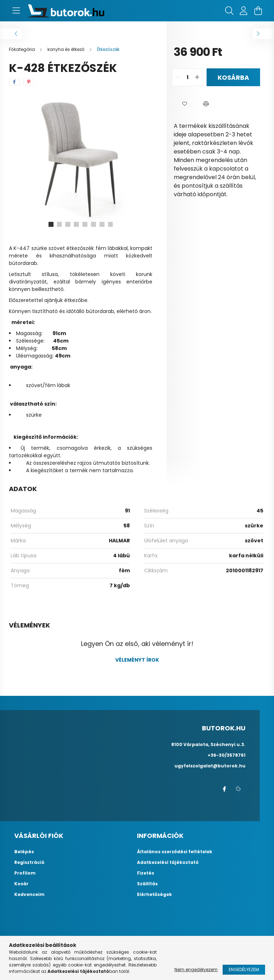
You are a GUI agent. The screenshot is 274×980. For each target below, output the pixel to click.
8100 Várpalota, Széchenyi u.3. (208, 744)
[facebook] (14, 82)
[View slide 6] (93, 224)
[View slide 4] (76, 224)
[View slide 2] (59, 224)
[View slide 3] (68, 224)
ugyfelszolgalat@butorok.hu (210, 766)
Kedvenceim (29, 895)
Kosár (21, 884)
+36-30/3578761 (227, 755)
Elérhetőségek (154, 895)
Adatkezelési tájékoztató (168, 862)
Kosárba (233, 77)
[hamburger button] (16, 11)
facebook (224, 789)
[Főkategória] (22, 49)
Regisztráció (29, 862)
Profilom (25, 873)
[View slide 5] (85, 224)
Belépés (24, 852)
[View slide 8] (111, 224)
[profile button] (244, 11)
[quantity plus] (197, 77)
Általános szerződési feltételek (175, 852)
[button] (184, 104)
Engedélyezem (244, 969)
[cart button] (258, 11)
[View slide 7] (102, 224)
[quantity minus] (178, 77)
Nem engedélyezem (196, 969)
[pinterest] (29, 82)
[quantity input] (187, 77)
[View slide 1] (51, 224)
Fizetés (146, 873)
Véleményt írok (137, 660)
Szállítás (147, 884)
